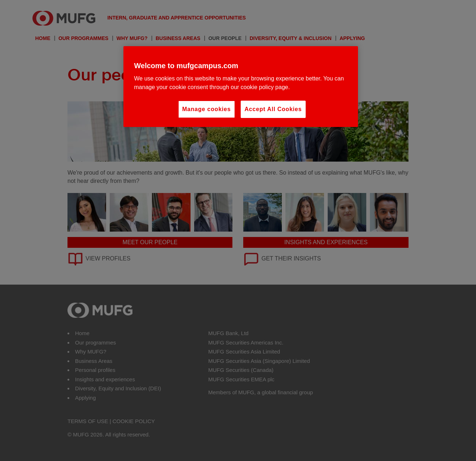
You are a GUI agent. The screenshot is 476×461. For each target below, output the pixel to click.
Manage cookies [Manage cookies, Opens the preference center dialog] (207, 109)
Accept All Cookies (273, 109)
